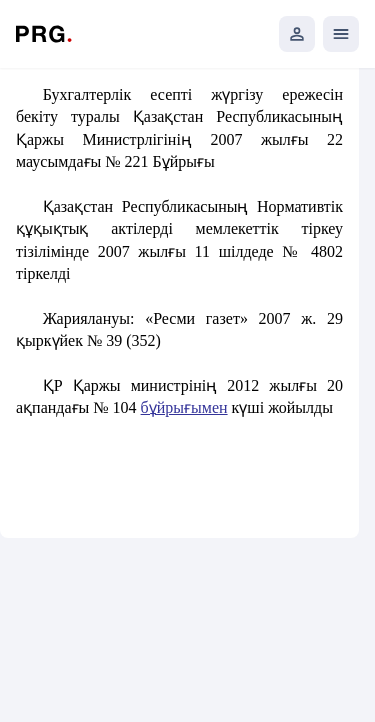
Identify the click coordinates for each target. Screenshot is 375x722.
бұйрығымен (184, 407)
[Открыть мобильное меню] (341, 34)
